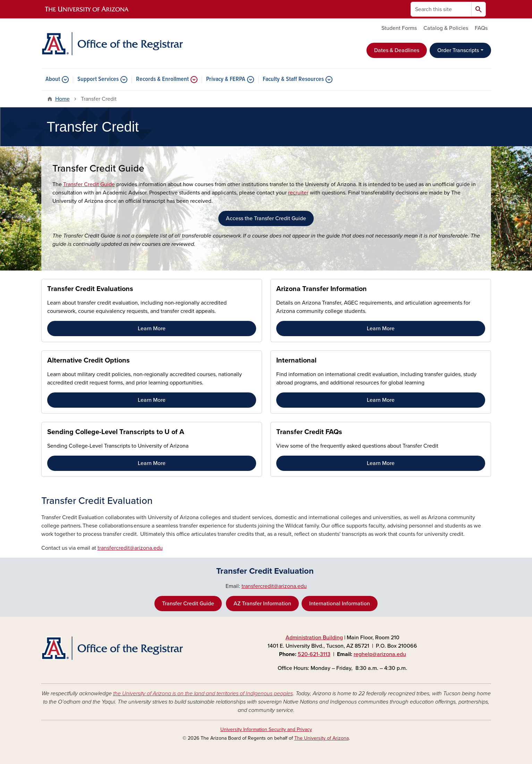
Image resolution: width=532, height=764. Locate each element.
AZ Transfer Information (262, 604)
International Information (340, 604)
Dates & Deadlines (397, 50)
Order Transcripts (458, 50)
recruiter (298, 193)
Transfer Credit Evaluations (90, 289)
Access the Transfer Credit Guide (266, 218)
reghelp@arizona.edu (380, 654)
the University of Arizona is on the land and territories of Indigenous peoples (203, 694)
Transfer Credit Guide (89, 184)
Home (62, 99)
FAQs (481, 28)
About (53, 80)
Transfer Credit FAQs (309, 432)
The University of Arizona (322, 738)
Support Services (98, 80)
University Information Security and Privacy (266, 729)
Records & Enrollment (162, 80)
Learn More (152, 329)
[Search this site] (441, 9)
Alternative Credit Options (88, 360)
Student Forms (399, 28)
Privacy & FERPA (226, 80)
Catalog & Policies (446, 28)
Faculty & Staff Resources (293, 80)
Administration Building (314, 638)
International (296, 360)
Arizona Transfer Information (322, 289)
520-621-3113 (314, 654)
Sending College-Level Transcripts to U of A (116, 432)
